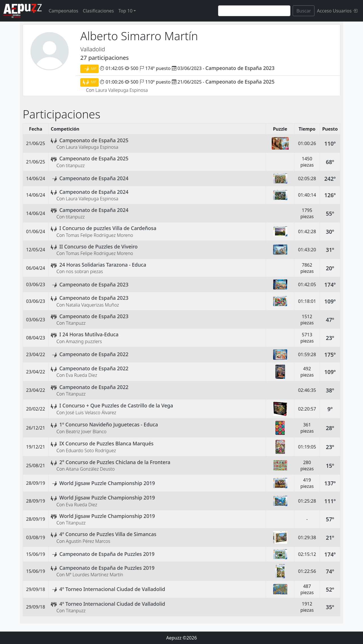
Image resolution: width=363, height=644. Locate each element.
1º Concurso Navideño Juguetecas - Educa (109, 424)
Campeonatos (63, 11)
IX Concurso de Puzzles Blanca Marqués (106, 443)
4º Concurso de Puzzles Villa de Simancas (108, 534)
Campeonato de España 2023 (240, 68)
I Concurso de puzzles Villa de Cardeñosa (108, 228)
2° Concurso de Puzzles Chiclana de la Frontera (115, 462)
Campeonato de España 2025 (240, 82)
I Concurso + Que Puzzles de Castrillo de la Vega (116, 405)
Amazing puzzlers (84, 341)
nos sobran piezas (84, 271)
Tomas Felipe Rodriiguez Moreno (99, 235)
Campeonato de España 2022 (94, 354)
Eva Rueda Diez (82, 375)
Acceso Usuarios (337, 11)
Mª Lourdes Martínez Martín (94, 575)
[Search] (254, 11)
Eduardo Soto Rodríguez (91, 450)
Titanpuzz (76, 323)
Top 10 (125, 11)
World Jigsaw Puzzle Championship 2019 (107, 483)
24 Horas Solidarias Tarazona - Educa (103, 265)
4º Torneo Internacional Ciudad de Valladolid (112, 589)
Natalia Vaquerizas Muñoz (92, 305)
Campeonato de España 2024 (94, 178)
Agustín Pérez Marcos (88, 541)
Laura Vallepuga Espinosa (122, 90)
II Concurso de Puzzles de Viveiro (98, 246)
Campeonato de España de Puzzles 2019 (107, 554)
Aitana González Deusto (90, 469)
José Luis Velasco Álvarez (91, 413)
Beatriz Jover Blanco (86, 432)
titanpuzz (75, 165)
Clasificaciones (98, 11)
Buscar (304, 11)
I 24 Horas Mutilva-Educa (89, 334)
